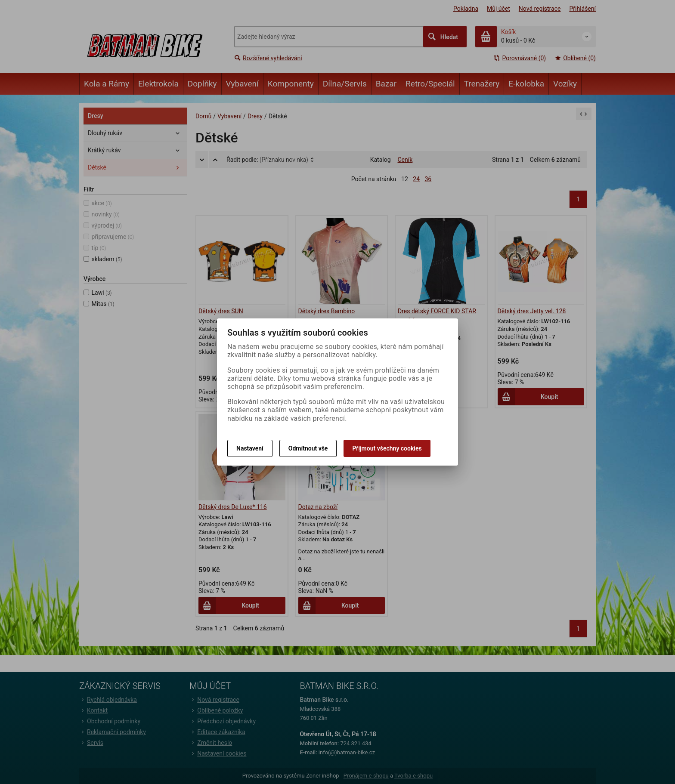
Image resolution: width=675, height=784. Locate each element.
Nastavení (250, 448)
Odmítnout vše (308, 448)
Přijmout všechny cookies (387, 448)
